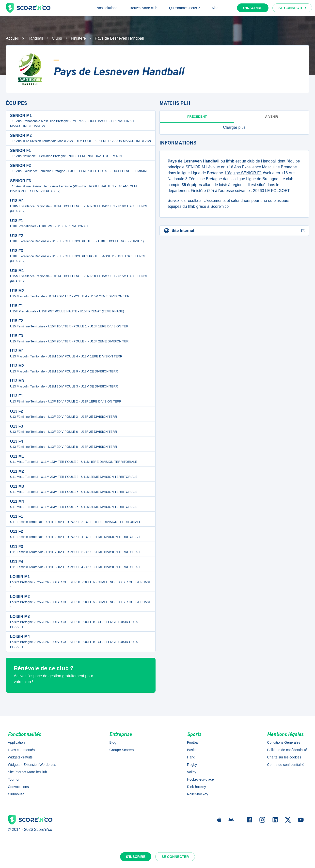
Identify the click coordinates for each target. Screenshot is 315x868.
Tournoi (14, 779)
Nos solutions (107, 8)
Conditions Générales (284, 742)
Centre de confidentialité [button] (286, 765)
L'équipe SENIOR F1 (244, 173)
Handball (35, 38)
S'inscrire (253, 8)
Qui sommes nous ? (184, 8)
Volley (192, 772)
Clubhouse (16, 794)
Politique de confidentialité (287, 750)
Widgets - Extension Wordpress (32, 765)
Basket (192, 750)
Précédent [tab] (197, 117)
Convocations (18, 787)
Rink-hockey (197, 787)
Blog (113, 742)
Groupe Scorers (121, 750)
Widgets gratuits (20, 757)
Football (193, 742)
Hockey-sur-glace (200, 779)
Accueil (12, 38)
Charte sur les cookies (284, 757)
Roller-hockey (198, 794)
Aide (215, 8)
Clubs (57, 38)
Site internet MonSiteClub (27, 772)
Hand (191, 757)
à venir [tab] (272, 117)
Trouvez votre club (143, 8)
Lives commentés (21, 750)
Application (16, 742)
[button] (234, 128)
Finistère (78, 38)
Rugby (192, 765)
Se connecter (292, 8)
